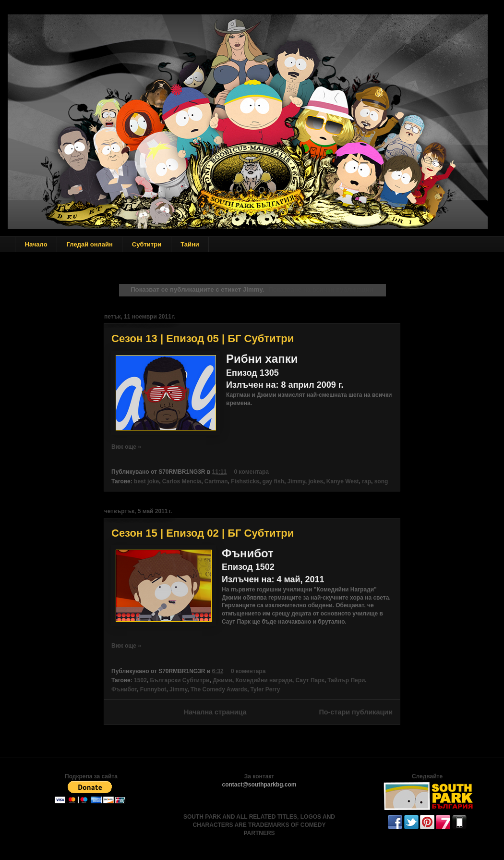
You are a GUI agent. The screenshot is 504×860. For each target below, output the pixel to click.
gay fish (273, 481)
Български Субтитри (180, 680)
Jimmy (296, 481)
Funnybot (153, 689)
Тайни (190, 244)
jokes (316, 481)
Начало (36, 244)
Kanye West (343, 481)
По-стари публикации (356, 712)
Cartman (216, 481)
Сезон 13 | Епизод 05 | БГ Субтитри (203, 338)
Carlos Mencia (182, 481)
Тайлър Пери (346, 680)
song (381, 481)
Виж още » (126, 447)
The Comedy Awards (219, 689)
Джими (222, 680)
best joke (146, 481)
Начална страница (215, 712)
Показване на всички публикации (321, 289)
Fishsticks (245, 481)
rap (366, 481)
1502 (140, 680)
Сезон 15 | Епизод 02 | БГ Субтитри (203, 533)
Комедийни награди (264, 680)
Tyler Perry (265, 689)
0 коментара (252, 472)
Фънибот (124, 689)
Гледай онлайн (90, 244)
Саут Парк (310, 680)
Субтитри (147, 244)
